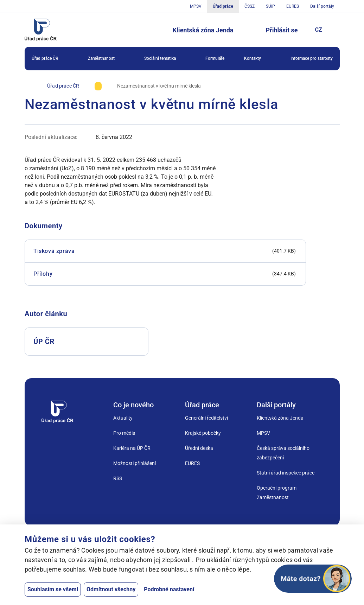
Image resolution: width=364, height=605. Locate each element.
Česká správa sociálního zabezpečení (283, 453)
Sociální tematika (165, 59)
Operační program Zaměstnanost (277, 493)
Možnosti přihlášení (135, 463)
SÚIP (270, 6)
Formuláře (215, 58)
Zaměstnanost (106, 59)
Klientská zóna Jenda (203, 30)
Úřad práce (223, 6)
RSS (118, 478)
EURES (293, 6)
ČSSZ (250, 6)
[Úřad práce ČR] (63, 86)
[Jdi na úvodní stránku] (41, 30)
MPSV (195, 6)
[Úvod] (28, 86)
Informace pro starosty (312, 58)
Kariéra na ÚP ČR (132, 448)
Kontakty (257, 59)
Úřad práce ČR (50, 59)
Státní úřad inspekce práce (286, 473)
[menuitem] (50, 59)
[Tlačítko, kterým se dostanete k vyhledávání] (250, 30)
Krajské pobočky (203, 433)
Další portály (322, 6)
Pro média (124, 433)
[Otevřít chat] (313, 579)
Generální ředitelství (206, 418)
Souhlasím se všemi (53, 589)
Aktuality (123, 418)
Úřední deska (199, 448)
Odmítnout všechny (111, 589)
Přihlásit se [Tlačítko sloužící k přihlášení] (282, 30)
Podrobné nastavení (169, 589)
